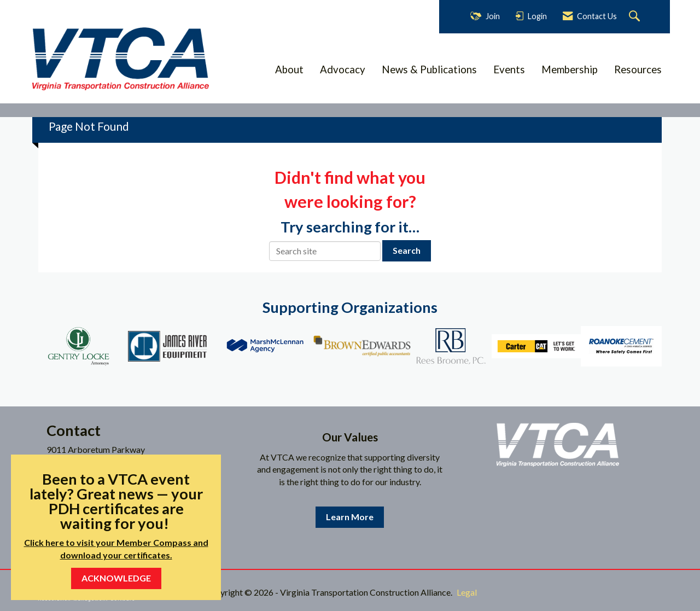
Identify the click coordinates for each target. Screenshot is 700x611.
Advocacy (343, 69)
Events (509, 69)
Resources (638, 69)
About (289, 69)
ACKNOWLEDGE (116, 578)
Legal (467, 592)
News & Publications (429, 69)
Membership (570, 69)
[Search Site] (636, 17)
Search (407, 250)
